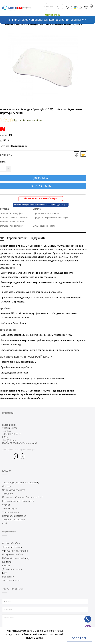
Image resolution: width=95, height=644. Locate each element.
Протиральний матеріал (14, 516)
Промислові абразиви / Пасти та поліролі (23, 497)
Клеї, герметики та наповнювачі (18, 501)
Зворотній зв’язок (11, 580)
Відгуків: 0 (19, 120)
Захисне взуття (10, 509)
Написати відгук (34, 120)
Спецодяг (7, 486)
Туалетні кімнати (11, 512)
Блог (5, 573)
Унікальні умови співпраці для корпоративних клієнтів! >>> (47, 20)
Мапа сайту (8, 577)
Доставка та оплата (12, 547)
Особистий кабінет (11, 543)
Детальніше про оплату (44, 226)
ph (85, 617)
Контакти (7, 562)
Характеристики (18, 238)
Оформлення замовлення (15, 551)
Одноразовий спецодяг (14, 490)
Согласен (79, 638)
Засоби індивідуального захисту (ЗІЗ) (21, 483)
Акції (5, 523)
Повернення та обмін (13, 554)
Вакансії (6, 566)
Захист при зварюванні (14, 520)
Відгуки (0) (38, 238)
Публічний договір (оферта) (16, 558)
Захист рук (8, 494)
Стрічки (6, 505)
